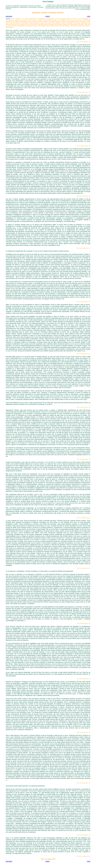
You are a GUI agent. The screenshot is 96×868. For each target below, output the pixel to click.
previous (9, 16)
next (89, 16)
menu (48, 16)
